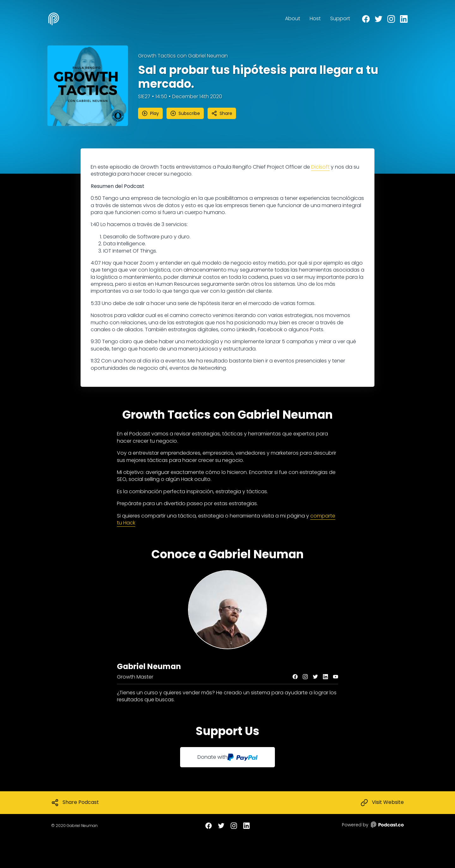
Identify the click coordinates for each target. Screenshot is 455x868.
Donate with (227, 757)
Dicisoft (320, 167)
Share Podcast (75, 803)
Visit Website (382, 803)
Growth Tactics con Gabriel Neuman (183, 56)
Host (315, 18)
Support (340, 18)
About (293, 18)
